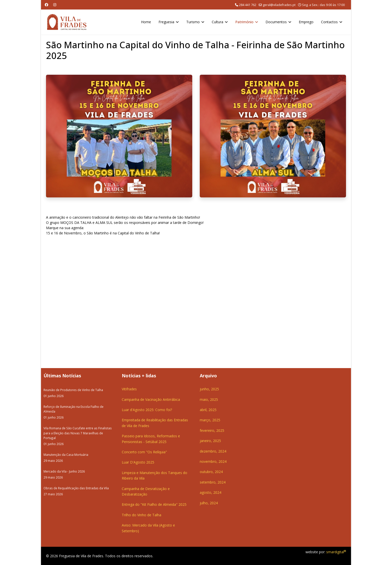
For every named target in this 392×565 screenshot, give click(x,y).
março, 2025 (210, 420)
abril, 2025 (208, 410)
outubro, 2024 (211, 472)
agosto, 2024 (210, 492)
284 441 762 (248, 5)
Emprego (306, 22)
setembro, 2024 (213, 482)
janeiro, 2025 (210, 441)
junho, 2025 (209, 389)
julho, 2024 (209, 503)
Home (146, 22)
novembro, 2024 (213, 461)
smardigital (336, 552)
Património (244, 22)
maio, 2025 (209, 399)
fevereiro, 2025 (212, 430)
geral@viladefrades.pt (279, 5)
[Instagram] (55, 5)
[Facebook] (46, 5)
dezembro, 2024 (213, 451)
